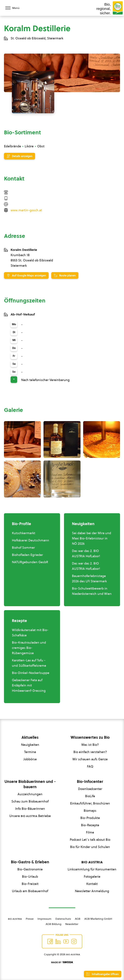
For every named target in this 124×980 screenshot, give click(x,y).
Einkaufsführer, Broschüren (90, 803)
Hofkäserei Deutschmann (31, 540)
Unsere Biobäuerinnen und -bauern (30, 784)
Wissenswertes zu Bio (90, 737)
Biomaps (90, 811)
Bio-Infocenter (90, 782)
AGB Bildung (53, 924)
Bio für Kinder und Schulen (90, 847)
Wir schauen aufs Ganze (90, 759)
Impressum (44, 919)
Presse (30, 919)
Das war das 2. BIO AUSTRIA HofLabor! (86, 553)
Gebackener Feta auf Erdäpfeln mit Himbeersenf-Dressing (29, 685)
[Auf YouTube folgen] (66, 941)
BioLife (90, 796)
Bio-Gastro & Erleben (30, 862)
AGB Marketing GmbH (98, 919)
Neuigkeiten (30, 745)
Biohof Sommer (23, 548)
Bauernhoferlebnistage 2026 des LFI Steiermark (89, 579)
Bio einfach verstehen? (90, 752)
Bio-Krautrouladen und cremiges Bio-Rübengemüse (29, 648)
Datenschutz (63, 919)
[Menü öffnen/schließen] (15, 8)
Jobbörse (30, 759)
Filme (90, 832)
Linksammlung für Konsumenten (92, 869)
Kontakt (92, 884)
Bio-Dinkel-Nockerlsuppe (31, 673)
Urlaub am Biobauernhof (30, 891)
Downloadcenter (90, 789)
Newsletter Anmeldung (92, 891)
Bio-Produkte (90, 818)
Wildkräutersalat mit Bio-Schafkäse (30, 633)
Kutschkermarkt (24, 533)
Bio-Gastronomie (30, 869)
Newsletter (72, 924)
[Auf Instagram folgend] (74, 941)
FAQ (90, 766)
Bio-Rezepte (90, 825)
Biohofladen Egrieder (27, 555)
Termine (30, 752)
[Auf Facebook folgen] (50, 941)
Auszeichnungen (30, 794)
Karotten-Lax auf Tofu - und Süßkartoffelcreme (29, 663)
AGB (78, 919)
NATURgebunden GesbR (30, 562)
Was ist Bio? (90, 745)
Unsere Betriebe (30, 816)
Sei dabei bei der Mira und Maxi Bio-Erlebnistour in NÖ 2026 (92, 538)
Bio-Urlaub (30, 876)
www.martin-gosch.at (26, 210)
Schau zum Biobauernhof (30, 801)
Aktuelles (30, 737)
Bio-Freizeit (30, 884)
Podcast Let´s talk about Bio (90, 840)
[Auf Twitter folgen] (58, 941)
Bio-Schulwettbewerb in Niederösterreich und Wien (92, 591)
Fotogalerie (92, 876)
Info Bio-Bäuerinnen (30, 809)
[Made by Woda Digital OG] (62, 962)
